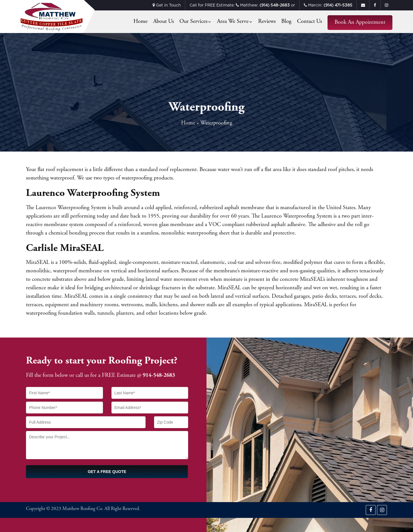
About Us (163, 22)
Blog (286, 22)
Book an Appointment (360, 22)
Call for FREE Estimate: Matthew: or (242, 5)
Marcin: (328, 5)
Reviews (267, 22)
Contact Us (309, 22)
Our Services (193, 22)
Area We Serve (233, 22)
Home (140, 22)
